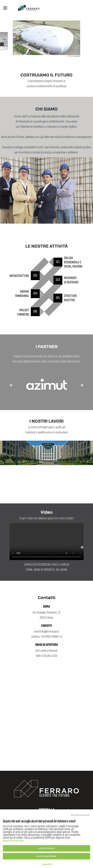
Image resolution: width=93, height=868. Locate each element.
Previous (7, 385)
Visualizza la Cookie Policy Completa (13, 840)
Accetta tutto (46, 848)
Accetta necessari (46, 856)
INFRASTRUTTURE (19, 275)
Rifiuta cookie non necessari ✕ (80, 814)
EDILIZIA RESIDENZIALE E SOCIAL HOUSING (73, 261)
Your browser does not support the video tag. (47, 542)
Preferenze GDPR (47, 864)
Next (86, 385)
